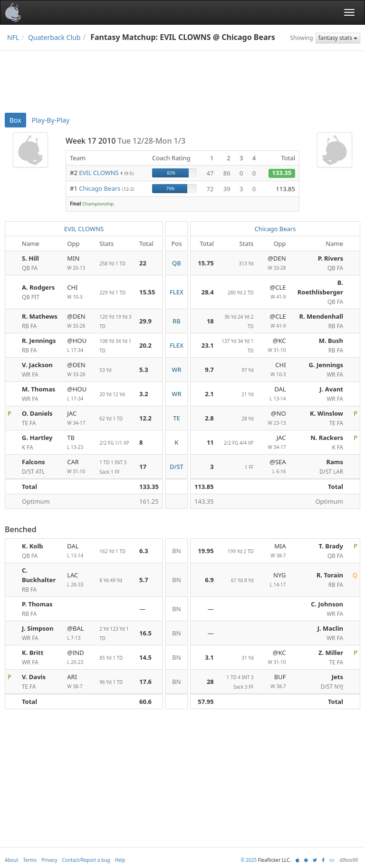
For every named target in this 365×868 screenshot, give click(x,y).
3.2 (144, 394)
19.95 (206, 551)
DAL (274, 394)
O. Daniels (37, 413)
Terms (30, 860)
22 (143, 263)
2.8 (209, 418)
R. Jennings (39, 341)
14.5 (145, 657)
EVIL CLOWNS (99, 173)
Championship (98, 204)
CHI (79, 292)
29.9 (145, 321)
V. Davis (34, 677)
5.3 (144, 370)
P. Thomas (37, 604)
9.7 (209, 370)
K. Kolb (33, 546)
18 (210, 321)
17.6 (145, 682)
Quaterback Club (54, 37)
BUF (274, 682)
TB (79, 443)
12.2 (145, 418)
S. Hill (30, 258)
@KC (274, 346)
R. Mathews (40, 316)
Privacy (49, 860)
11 (210, 442)
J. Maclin (330, 628)
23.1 (208, 345)
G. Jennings (326, 365)
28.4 (208, 292)
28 (210, 682)
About (11, 860)
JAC (79, 418)
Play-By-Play (51, 120)
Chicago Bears (100, 188)
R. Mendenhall (321, 316)
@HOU (79, 346)
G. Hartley (37, 438)
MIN (79, 263)
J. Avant (331, 389)
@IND (79, 658)
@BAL (79, 633)
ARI (79, 682)
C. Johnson (327, 604)
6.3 (144, 551)
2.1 (209, 394)
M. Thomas (38, 389)
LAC (79, 580)
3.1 (209, 657)
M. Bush (331, 341)
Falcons (34, 462)
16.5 (145, 633)
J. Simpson (38, 628)
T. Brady (331, 546)
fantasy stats (338, 38)
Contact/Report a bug (86, 860)
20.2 (145, 345)
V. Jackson (37, 365)
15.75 (206, 263)
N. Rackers (327, 438)
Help (120, 860)
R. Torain (330, 575)
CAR (79, 467)
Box (15, 120)
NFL (13, 37)
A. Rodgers (38, 287)
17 (143, 467)
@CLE (274, 292)
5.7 (144, 580)
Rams (335, 462)
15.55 (147, 292)
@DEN (274, 263)
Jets (337, 677)
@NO (274, 418)
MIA (274, 551)
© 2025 (249, 860)
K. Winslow (327, 413)
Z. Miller (331, 653)
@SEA (274, 467)
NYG (274, 580)
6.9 (209, 580)
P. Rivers (331, 258)
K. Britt (33, 653)
